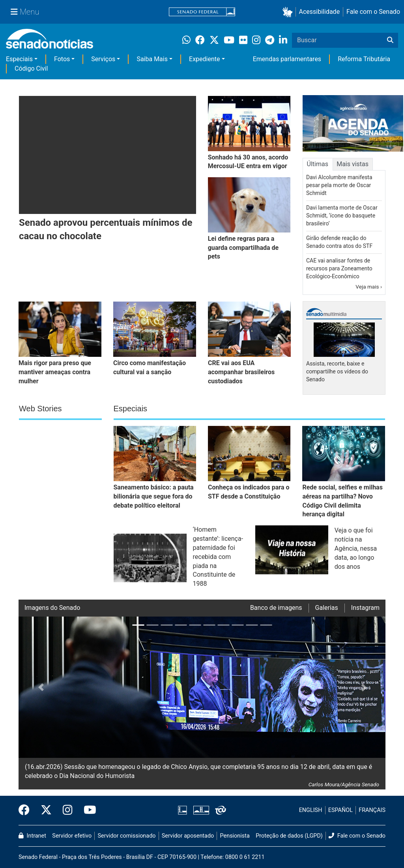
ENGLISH (311, 810)
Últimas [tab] (318, 164)
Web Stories (40, 409)
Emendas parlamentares (287, 59)
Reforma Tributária (364, 59)
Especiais (19, 59)
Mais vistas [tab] (353, 164)
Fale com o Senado (373, 12)
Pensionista (235, 836)
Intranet (32, 836)
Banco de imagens (276, 608)
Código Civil (31, 68)
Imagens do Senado (52, 608)
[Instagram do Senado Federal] (68, 810)
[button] (289, 12)
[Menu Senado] (25, 12)
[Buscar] (390, 40)
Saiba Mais (152, 59)
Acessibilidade (320, 12)
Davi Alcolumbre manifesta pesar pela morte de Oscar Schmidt (339, 185)
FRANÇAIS (372, 810)
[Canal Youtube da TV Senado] (87, 810)
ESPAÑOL (340, 810)
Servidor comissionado (127, 836)
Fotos (62, 59)
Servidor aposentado (188, 836)
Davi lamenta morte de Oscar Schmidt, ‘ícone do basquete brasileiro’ (342, 216)
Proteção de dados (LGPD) (289, 836)
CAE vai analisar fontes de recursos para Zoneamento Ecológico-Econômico (339, 268)
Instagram (365, 608)
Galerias (327, 608)
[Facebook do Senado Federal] (27, 810)
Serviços (103, 59)
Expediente (204, 59)
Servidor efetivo (72, 836)
